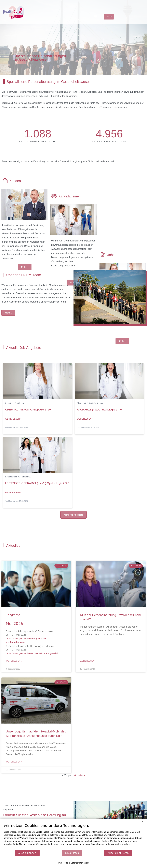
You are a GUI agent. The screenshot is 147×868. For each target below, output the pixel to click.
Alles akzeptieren (118, 853)
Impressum (63, 863)
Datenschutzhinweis (80, 863)
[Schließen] (143, 821)
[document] (73, 836)
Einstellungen (72, 853)
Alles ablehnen (27, 853)
